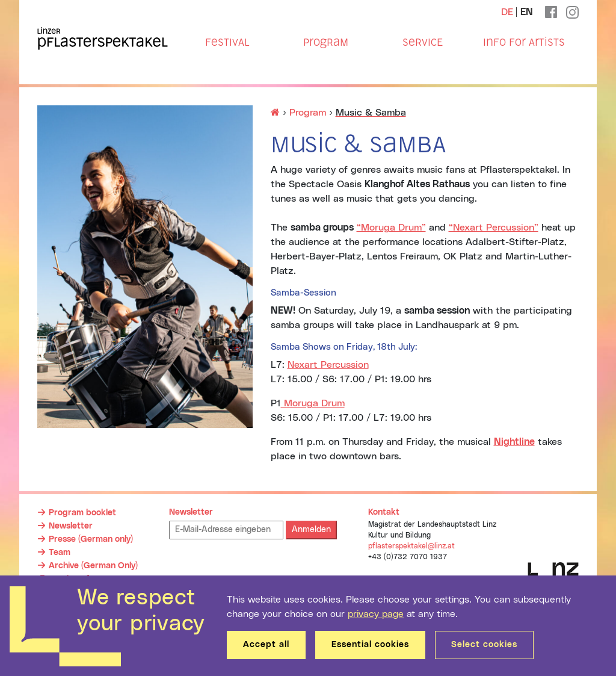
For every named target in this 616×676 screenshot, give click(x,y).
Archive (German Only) (93, 566)
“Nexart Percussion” (494, 228)
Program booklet (82, 513)
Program (326, 42)
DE (507, 12)
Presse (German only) (91, 539)
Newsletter (71, 526)
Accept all (266, 645)
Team (60, 553)
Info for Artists (524, 42)
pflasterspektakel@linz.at (411, 546)
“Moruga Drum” (391, 228)
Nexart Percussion (328, 365)
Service (423, 42)
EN (527, 12)
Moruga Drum (313, 403)
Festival (227, 42)
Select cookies (484, 645)
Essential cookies (370, 645)
